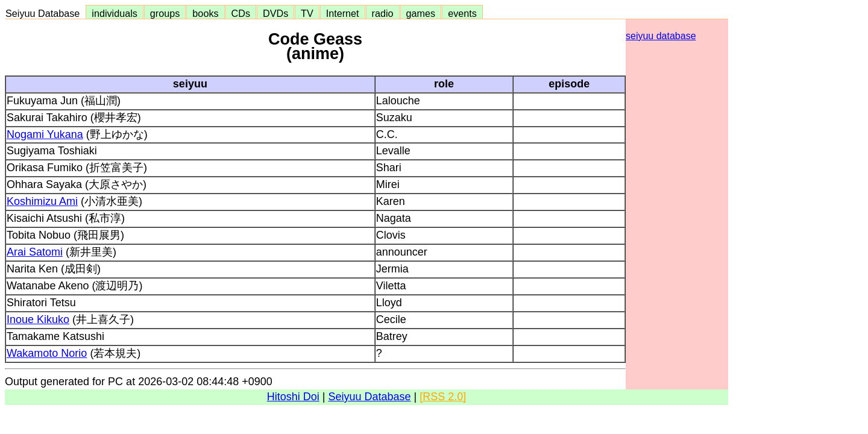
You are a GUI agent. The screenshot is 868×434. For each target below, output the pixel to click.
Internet (343, 13)
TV (307, 13)
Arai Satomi (35, 252)
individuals (115, 13)
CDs (241, 13)
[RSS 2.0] (443, 397)
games (421, 13)
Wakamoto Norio (47, 353)
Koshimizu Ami (42, 201)
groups (165, 13)
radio (383, 13)
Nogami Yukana (45, 134)
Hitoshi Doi (293, 397)
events (462, 13)
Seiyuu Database (45, 13)
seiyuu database (661, 36)
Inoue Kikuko (38, 319)
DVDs (275, 13)
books (205, 13)
